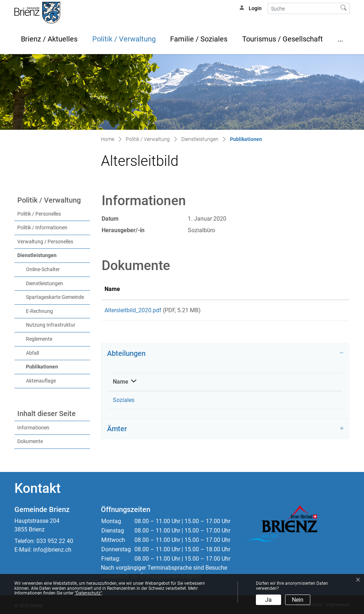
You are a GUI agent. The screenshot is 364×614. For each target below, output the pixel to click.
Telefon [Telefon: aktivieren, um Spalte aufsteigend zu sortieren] (191, 384)
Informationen (33, 428)
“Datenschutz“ (88, 593)
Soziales (124, 403)
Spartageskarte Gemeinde (55, 297)
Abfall (32, 353)
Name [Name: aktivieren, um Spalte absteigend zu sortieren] (121, 384)
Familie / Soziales (199, 39)
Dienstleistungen (37, 255)
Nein (298, 600)
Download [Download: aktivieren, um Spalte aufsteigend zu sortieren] (296, 289)
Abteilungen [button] (126, 356)
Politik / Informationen (42, 228)
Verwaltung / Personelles (45, 242)
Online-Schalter (43, 270)
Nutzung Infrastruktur (51, 325)
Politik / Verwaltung (124, 39)
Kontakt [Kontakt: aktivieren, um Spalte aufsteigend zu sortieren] (292, 384)
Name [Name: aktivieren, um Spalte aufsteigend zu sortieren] (112, 289)
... (340, 39)
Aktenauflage (41, 381)
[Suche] (303, 8)
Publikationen (57, 366)
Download (314, 312)
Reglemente (39, 339)
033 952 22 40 (55, 541)
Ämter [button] (117, 431)
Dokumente (30, 441)
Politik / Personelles (39, 214)
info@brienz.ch (52, 550)
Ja (268, 600)
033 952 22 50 (199, 403)
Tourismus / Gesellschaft (283, 39)
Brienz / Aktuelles (49, 39)
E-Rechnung (39, 311)
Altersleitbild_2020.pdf (133, 310)
